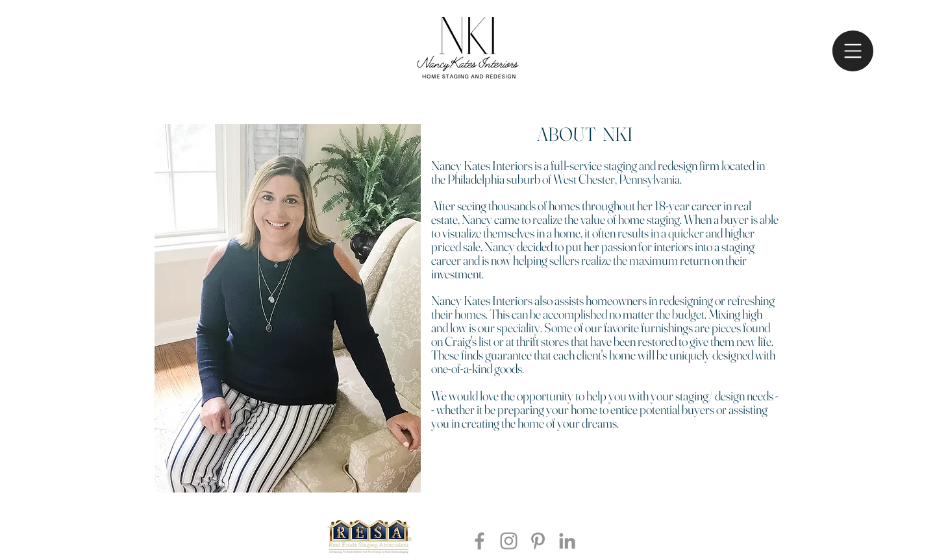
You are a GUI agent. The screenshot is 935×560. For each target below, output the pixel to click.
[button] (853, 51)
